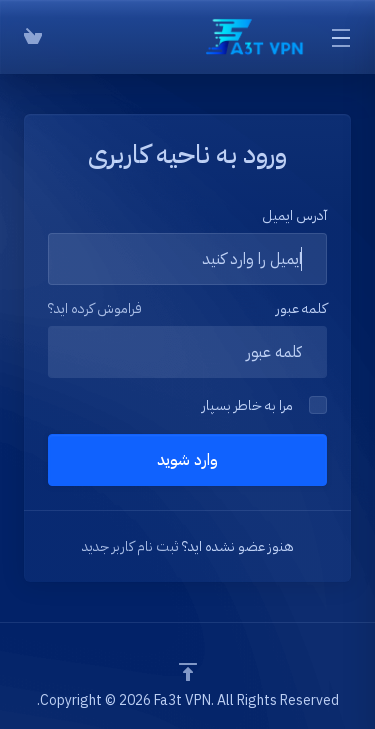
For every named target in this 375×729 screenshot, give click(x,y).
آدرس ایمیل (294, 215)
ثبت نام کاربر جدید (130, 546)
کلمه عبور (301, 308)
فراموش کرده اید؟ (95, 308)
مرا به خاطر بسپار (264, 405)
